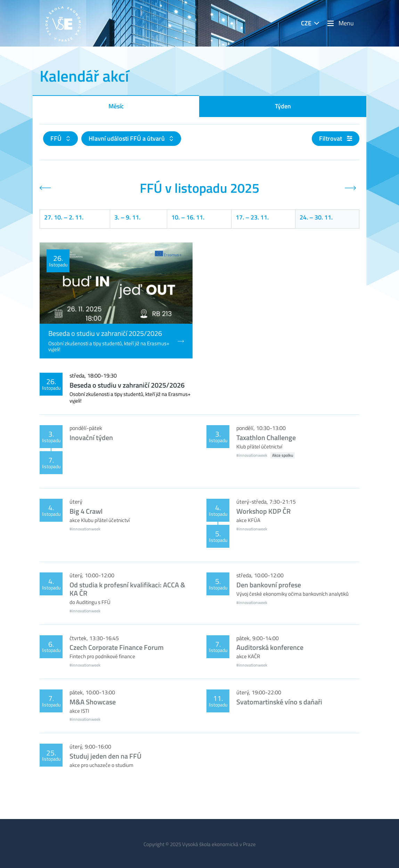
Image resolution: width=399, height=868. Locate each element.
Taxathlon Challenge (266, 437)
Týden (283, 106)
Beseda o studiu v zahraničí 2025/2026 (127, 385)
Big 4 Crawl (86, 511)
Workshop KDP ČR (263, 511)
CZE (306, 23)
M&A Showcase (93, 702)
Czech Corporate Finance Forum (117, 647)
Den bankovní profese (269, 585)
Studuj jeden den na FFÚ (105, 756)
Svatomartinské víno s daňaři (279, 702)
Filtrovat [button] (336, 138)
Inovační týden (91, 437)
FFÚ (57, 138)
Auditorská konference (270, 647)
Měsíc (116, 106)
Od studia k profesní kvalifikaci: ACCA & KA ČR (127, 589)
